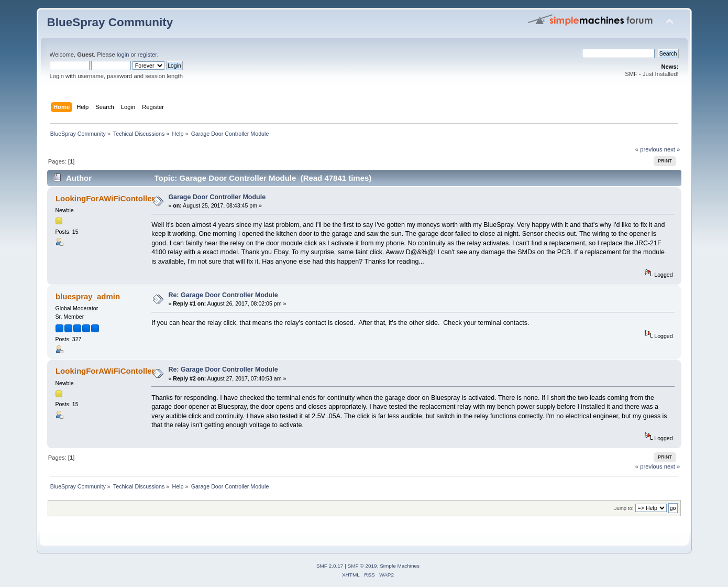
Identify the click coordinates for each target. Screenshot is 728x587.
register (147, 55)
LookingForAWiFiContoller (105, 198)
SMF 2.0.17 (330, 566)
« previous (649, 149)
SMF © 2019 (362, 566)
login (123, 55)
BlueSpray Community (110, 22)
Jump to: (624, 508)
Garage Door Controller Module (217, 197)
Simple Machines (400, 566)
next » (672, 149)
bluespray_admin (88, 296)
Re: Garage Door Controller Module (223, 295)
